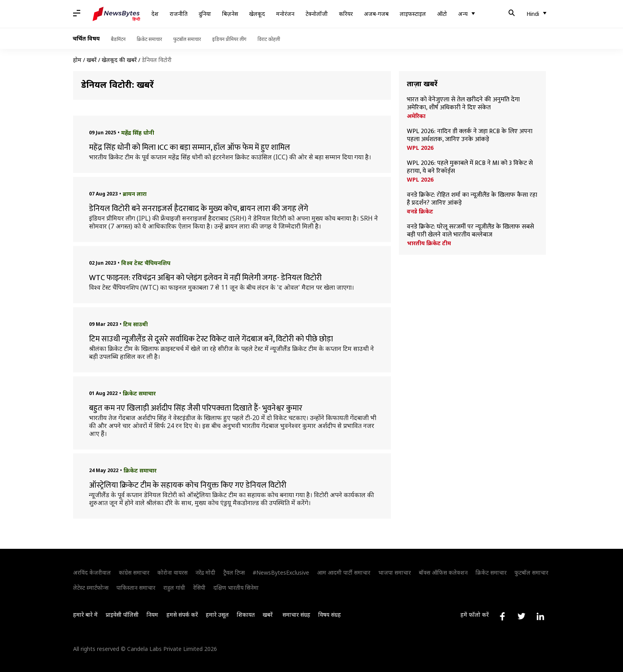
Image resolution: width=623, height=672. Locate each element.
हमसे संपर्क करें (182, 615)
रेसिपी (199, 588)
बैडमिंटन (118, 39)
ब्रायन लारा (135, 194)
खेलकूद (257, 14)
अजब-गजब (376, 14)
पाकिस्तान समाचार (136, 588)
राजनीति (179, 14)
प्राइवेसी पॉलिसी (122, 615)
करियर (346, 14)
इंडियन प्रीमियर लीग (229, 39)
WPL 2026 (420, 148)
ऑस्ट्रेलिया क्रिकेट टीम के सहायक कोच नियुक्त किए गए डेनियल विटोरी (188, 485)
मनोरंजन (285, 14)
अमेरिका (416, 116)
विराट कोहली (269, 39)
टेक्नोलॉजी (317, 14)
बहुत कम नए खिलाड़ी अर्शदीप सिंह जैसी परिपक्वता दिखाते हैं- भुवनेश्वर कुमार (196, 408)
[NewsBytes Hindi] (116, 14)
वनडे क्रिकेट (420, 211)
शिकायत (246, 615)
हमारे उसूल (217, 615)
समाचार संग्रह (296, 615)
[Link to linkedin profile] (540, 616)
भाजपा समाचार (395, 572)
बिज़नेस (230, 14)
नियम (152, 615)
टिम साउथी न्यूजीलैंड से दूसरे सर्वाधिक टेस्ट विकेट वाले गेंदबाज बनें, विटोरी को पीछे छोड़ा (212, 339)
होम (77, 60)
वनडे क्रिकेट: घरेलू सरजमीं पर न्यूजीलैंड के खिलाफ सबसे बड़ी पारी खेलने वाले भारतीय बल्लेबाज (470, 231)
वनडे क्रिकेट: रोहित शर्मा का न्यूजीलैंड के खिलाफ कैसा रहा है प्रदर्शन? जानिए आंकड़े (472, 199)
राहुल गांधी (174, 588)
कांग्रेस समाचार (134, 572)
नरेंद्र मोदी (205, 572)
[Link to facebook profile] (502, 616)
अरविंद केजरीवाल (92, 572)
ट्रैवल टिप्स (234, 572)
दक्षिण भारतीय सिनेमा (236, 588)
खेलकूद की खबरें (119, 60)
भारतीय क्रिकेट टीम (429, 243)
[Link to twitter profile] (521, 616)
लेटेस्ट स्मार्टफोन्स (91, 588)
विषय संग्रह (330, 615)
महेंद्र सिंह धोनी (138, 133)
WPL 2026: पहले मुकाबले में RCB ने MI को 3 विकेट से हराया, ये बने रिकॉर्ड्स (470, 167)
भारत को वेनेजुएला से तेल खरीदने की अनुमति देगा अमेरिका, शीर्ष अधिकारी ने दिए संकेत (463, 104)
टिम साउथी (135, 324)
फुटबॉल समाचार (187, 39)
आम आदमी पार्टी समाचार (344, 572)
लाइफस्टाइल (413, 14)
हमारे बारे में (85, 615)
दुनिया (205, 14)
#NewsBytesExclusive (281, 572)
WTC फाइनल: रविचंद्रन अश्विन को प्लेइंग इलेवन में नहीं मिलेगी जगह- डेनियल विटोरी (205, 278)
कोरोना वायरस (172, 572)
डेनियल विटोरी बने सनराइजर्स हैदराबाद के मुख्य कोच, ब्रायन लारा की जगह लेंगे (199, 209)
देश (155, 14)
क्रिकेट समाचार (149, 39)
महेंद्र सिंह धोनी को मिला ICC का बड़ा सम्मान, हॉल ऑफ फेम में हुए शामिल (190, 147)
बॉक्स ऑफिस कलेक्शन (443, 572)
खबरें (92, 60)
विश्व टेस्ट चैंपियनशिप (146, 263)
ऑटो (442, 14)
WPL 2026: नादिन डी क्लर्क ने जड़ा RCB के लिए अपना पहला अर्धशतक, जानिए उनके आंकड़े (470, 136)
